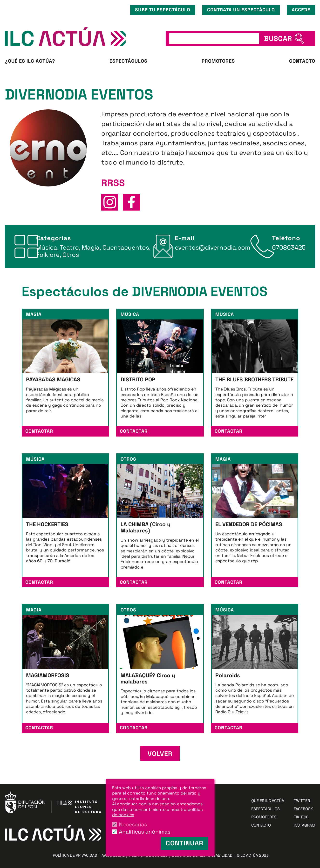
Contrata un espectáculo (241, 10)
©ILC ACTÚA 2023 (253, 855)
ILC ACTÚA (82, 37)
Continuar (184, 843)
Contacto (302, 61)
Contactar (39, 431)
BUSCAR (278, 39)
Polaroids (228, 675)
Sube (163, 10)
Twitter (302, 801)
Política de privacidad (75, 855)
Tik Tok (301, 817)
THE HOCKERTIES (47, 524)
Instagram (304, 825)
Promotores (218, 61)
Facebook (303, 809)
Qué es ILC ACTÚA (268, 801)
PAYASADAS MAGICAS (53, 380)
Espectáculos (128, 61)
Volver (160, 754)
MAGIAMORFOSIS (48, 675)
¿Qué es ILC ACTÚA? (30, 61)
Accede (301, 10)
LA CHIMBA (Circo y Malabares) (146, 527)
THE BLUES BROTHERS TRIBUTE (254, 380)
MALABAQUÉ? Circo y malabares (148, 679)
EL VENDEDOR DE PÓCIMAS (249, 524)
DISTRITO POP (138, 380)
